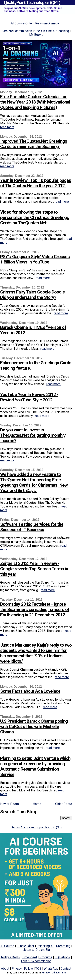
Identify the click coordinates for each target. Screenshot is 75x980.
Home (37, 804)
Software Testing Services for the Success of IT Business (32, 527)
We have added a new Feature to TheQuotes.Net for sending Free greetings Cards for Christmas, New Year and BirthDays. (34, 482)
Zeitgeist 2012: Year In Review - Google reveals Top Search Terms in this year (34, 569)
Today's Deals (10, 957)
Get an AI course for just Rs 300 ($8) (36, 827)
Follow (28, 969)
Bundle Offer (25, 946)
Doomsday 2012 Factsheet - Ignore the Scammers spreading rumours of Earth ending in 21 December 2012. (35, 610)
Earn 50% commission (17, 31)
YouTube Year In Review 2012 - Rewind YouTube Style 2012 (29, 397)
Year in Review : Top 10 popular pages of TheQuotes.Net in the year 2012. (36, 183)
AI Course (7, 946)
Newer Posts (9, 804)
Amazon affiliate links (54, 973)
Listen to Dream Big (36, 950)
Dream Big (63, 946)
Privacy (17, 969)
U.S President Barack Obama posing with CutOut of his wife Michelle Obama (34, 727)
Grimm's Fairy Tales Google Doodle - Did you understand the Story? (34, 295)
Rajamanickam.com (48, 23)
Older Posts (64, 804)
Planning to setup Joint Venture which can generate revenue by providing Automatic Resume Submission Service (35, 766)
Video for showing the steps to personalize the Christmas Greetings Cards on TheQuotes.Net (34, 217)
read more (7, 127)
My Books (36, 35)
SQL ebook (62, 957)
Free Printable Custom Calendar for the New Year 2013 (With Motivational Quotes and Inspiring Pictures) (35, 102)
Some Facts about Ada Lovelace (30, 691)
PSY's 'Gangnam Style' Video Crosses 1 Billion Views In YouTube (35, 259)
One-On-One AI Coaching (52, 31)
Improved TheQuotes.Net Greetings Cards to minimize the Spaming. (34, 144)
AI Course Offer (22, 23)
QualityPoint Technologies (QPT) (32, 2)
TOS (38, 969)
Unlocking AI (45, 946)
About (5, 969)
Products (46, 957)
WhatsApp (51, 969)
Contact (66, 969)
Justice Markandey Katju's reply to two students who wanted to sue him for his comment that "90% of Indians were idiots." (36, 653)
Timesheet (30, 957)
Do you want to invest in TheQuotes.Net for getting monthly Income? (33, 435)
